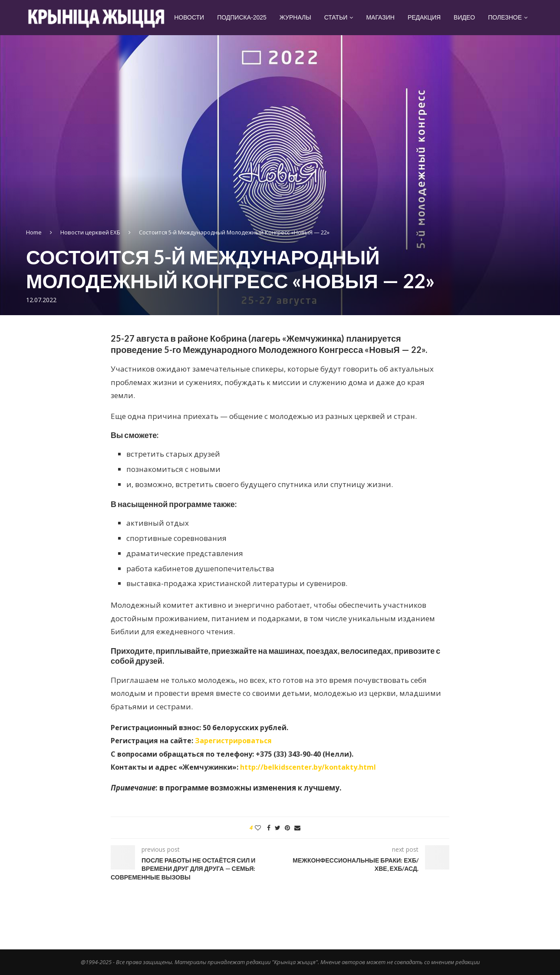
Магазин (380, 17)
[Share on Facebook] (269, 828)
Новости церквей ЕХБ (90, 232)
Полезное (505, 17)
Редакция (424, 17)
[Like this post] (258, 828)
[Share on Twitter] (278, 828)
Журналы (295, 17)
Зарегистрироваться (233, 741)
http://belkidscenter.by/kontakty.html (308, 767)
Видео (464, 17)
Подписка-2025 (242, 17)
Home (34, 232)
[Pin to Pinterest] (287, 828)
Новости (189, 17)
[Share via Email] (297, 828)
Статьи (336, 17)
